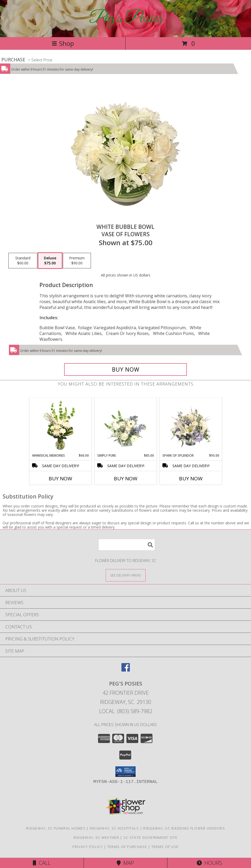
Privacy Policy (88, 847)
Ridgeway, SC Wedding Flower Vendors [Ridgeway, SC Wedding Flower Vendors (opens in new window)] (184, 828)
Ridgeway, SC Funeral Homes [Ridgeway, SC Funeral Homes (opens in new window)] (56, 828)
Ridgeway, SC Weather (96, 837)
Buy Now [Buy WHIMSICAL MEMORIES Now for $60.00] (60, 479)
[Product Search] (127, 545)
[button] (126, 772)
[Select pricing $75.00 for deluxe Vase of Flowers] (50, 261)
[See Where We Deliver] (126, 575)
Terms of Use (165, 847)
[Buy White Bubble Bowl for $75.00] (126, 369)
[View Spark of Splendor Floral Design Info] (191, 425)
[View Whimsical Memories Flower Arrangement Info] (60, 425)
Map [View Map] (125, 863)
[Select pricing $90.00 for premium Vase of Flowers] (77, 261)
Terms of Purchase (127, 847)
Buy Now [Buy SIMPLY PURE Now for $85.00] (126, 479)
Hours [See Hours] (209, 863)
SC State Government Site (150, 837)
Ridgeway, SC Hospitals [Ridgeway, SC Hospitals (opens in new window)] (114, 828)
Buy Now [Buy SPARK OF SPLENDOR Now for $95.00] (191, 479)
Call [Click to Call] (42, 863)
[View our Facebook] (126, 670)
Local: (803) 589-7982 (126, 711)
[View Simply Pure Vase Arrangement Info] (126, 425)
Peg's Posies (126, 19)
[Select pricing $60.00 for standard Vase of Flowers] (23, 261)
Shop (63, 43)
